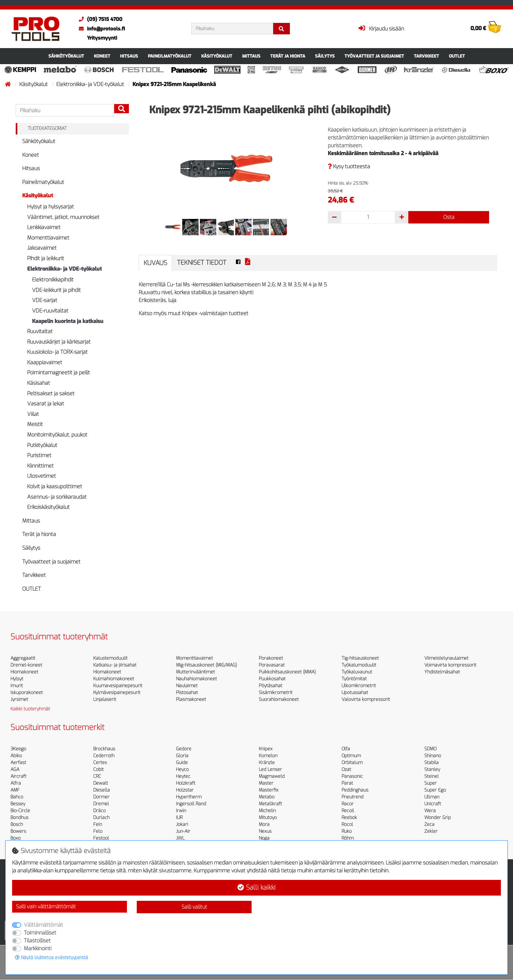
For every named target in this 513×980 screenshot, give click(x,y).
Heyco (182, 769)
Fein (98, 824)
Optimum (351, 756)
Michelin (267, 811)
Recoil (348, 811)
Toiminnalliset (40, 933)
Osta (449, 217)
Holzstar (185, 790)
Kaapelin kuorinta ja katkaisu (68, 321)
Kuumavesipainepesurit (118, 686)
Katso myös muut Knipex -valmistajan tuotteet (194, 313)
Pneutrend (353, 797)
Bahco (17, 797)
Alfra (16, 783)
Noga (264, 838)
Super (431, 783)
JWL (180, 838)
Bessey (18, 804)
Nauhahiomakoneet (196, 679)
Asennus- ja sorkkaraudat (57, 497)
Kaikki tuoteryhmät (30, 709)
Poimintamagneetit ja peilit (59, 373)
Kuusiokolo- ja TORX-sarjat (57, 352)
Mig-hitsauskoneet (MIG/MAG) (206, 665)
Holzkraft (186, 783)
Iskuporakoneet (27, 693)
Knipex (266, 749)
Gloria (182, 756)
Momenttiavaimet (48, 238)
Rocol (347, 824)
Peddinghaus (355, 790)
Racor (348, 804)
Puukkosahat (272, 679)
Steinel (432, 776)
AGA (15, 769)
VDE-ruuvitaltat (50, 311)
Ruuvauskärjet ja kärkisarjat (59, 342)
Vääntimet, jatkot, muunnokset (63, 217)
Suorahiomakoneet (279, 699)
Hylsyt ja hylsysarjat (51, 207)
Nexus (265, 831)
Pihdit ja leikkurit (46, 258)
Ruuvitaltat (40, 331)
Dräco (99, 811)
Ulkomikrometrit (359, 686)
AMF (15, 790)
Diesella (102, 790)
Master (266, 783)
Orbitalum (352, 763)
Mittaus (251, 56)
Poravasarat (272, 665)
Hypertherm (189, 797)
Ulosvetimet (42, 476)
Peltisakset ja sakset (51, 393)
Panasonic (352, 776)
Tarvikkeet (426, 56)
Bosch (17, 824)
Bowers (18, 831)
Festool (101, 838)
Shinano (433, 756)
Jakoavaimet (42, 248)
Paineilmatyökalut (170, 56)
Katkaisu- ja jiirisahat (115, 665)
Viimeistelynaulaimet (446, 658)
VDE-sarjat (45, 300)
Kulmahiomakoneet (114, 679)
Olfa (346, 749)
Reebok (349, 818)
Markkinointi (38, 948)
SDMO (430, 749)
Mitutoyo (268, 818)
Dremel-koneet (26, 665)
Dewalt (101, 783)
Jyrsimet (19, 699)
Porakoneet (271, 658)
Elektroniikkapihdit (53, 280)
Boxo (16, 838)
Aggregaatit (23, 658)
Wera (430, 811)
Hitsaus (129, 56)
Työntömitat (354, 679)
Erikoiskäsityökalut (48, 507)
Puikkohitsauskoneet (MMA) (287, 672)
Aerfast (18, 763)
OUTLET (457, 56)
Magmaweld (272, 776)
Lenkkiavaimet (44, 227)
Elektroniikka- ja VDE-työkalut (91, 84)
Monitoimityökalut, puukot (57, 435)
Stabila (432, 763)
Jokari (182, 824)
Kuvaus (155, 263)
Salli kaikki (256, 888)
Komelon (268, 756)
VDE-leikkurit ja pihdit (56, 290)
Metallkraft (270, 804)
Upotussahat (355, 693)
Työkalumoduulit (359, 665)
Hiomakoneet (24, 672)
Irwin (181, 811)
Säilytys (325, 56)
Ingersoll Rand (191, 804)
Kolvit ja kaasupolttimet (55, 486)
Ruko (347, 831)
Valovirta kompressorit (366, 699)
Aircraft (18, 776)
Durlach (101, 818)
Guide (182, 763)
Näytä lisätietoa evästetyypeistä (52, 958)
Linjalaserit (105, 699)
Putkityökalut (42, 445)
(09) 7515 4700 (99, 19)
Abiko (16, 756)
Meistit (35, 424)
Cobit (98, 769)
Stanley (432, 769)
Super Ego (435, 790)
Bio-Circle (20, 811)
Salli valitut (194, 907)
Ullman (432, 797)
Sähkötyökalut (66, 56)
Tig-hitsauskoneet (360, 658)
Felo (98, 831)
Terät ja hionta (288, 56)
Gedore (184, 749)
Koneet (102, 56)
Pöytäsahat (271, 686)
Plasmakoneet (191, 699)
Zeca (429, 824)
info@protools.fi (100, 29)
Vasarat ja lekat (46, 404)
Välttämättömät (44, 925)
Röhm (348, 838)
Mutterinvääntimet (195, 672)
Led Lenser (270, 769)
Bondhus (19, 818)
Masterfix (269, 790)
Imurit (17, 686)
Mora (264, 824)
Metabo (267, 797)
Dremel (101, 804)
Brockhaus (104, 749)
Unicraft (433, 804)
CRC (97, 776)
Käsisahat (39, 383)
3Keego (18, 749)
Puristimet (39, 455)
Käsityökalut (217, 56)
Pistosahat (187, 693)
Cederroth (104, 756)
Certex (100, 763)
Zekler (431, 831)
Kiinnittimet (40, 466)
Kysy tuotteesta (349, 166)
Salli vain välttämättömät (46, 907)
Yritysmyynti (102, 38)
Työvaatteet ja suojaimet (374, 56)
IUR (179, 818)
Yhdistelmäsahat (442, 672)
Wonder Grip (438, 818)
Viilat (33, 414)
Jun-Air (183, 831)
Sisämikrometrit (276, 693)
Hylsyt (17, 679)
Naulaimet (187, 686)
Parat (347, 783)
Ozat (346, 769)
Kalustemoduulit (110, 658)
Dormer (101, 797)
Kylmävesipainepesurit (117, 693)
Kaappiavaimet (45, 362)
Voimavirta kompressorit (450, 665)
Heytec (183, 776)
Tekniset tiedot (202, 263)
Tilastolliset (37, 941)
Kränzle (267, 763)
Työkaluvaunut (357, 672)
